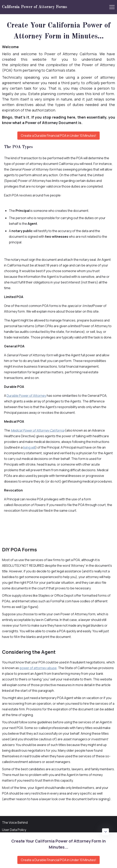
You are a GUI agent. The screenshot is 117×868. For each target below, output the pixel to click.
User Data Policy (14, 830)
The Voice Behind (15, 822)
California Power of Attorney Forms (35, 7)
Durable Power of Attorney (26, 396)
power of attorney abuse (38, 668)
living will (29, 447)
